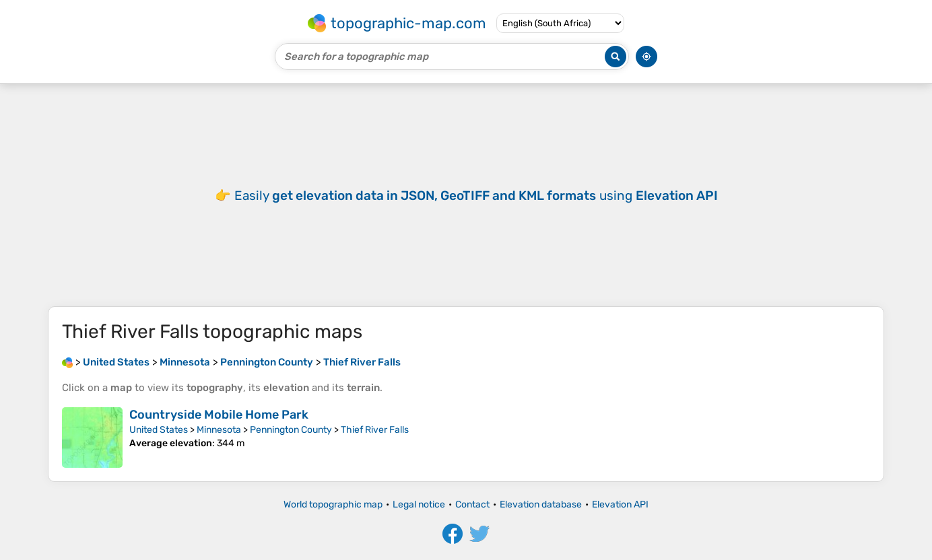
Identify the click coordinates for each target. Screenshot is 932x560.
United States (159, 430)
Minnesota (219, 430)
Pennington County (291, 430)
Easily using (476, 196)
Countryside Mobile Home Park (219, 415)
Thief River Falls (375, 430)
